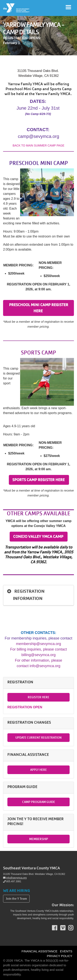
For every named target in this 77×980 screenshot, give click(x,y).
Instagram (74, 928)
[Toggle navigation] (68, 7)
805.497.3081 (12, 881)
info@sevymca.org (15, 878)
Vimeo (66, 928)
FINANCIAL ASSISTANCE (40, 951)
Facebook (57, 928)
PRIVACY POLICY (60, 956)
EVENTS (66, 951)
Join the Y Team (16, 899)
